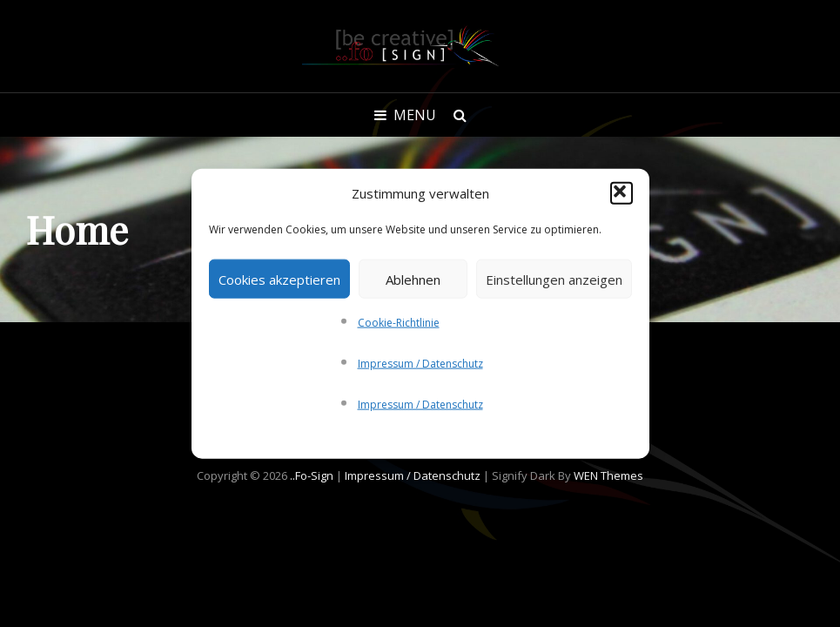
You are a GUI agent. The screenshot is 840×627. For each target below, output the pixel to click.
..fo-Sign (312, 475)
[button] (622, 193)
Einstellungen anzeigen (554, 279)
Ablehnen (413, 279)
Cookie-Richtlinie (399, 323)
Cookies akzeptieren (279, 279)
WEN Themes (608, 475)
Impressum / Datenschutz (420, 364)
